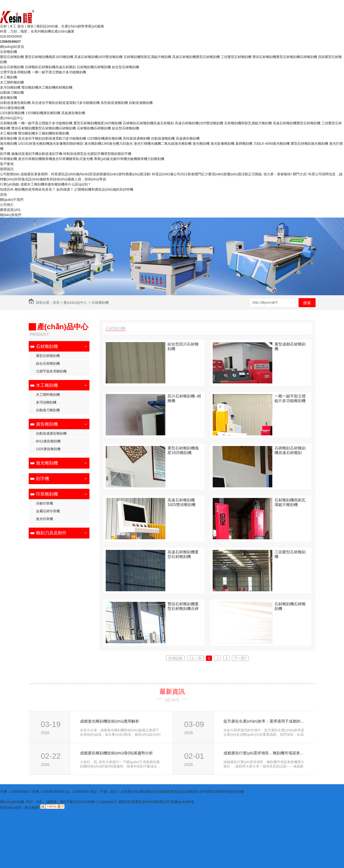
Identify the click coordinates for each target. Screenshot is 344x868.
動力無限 (32, 808)
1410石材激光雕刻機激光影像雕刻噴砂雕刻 (51, 143)
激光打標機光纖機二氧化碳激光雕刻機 (163, 143)
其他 (3, 194)
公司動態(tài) (10, 174)
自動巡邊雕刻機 (141, 103)
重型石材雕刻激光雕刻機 (309, 143)
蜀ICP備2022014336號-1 (79, 802)
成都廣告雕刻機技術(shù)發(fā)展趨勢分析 (116, 753)
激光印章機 (44, 519)
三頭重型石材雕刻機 (236, 57)
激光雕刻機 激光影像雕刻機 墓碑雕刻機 (222, 143)
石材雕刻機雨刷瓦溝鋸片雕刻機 (147, 57)
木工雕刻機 (9, 77)
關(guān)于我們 (12, 200)
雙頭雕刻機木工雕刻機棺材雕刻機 (47, 87)
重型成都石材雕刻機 (290, 346)
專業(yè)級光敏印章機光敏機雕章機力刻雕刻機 (129, 159)
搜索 (307, 303)
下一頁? (240, 658)
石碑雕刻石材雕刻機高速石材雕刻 (50, 67)
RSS (30, 802)
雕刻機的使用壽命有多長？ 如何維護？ (44, 189)
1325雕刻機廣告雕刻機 (43, 113)
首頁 (56, 303)
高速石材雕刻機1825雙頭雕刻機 (98, 57)
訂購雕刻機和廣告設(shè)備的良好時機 (104, 189)
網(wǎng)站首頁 (12, 47)
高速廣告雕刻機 (73, 113)
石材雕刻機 (9, 52)
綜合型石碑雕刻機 (125, 67)
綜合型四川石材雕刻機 (183, 346)
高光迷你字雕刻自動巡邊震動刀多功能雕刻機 (66, 103)
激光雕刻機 (9, 143)
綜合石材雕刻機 (12, 67)
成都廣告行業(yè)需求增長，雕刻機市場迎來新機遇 (264, 753)
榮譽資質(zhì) (10, 210)
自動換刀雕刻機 (12, 93)
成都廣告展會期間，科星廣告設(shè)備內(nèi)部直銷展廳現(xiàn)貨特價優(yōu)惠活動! (86, 174)
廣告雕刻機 (9, 98)
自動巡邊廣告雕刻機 (15, 103)
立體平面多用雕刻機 (15, 72)
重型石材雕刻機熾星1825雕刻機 (49, 57)
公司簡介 (7, 205)
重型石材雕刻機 (12, 57)
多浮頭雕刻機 (10, 87)
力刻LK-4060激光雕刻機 (272, 143)
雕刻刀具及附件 (51, 533)
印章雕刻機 (9, 159)
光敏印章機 (44, 503)
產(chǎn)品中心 (12, 118)
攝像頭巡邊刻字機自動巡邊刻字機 (37, 154)
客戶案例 (7, 164)
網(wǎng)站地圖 (12, 802)
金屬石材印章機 (48, 511)
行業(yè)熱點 (10, 184)
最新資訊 (172, 691)
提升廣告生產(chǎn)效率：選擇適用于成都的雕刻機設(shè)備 (264, 721)
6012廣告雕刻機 (12, 108)
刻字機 (5, 154)
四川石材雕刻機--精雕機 (184, 398)
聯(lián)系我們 (11, 215)
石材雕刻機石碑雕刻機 (94, 67)
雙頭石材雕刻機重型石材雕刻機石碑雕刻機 (285, 57)
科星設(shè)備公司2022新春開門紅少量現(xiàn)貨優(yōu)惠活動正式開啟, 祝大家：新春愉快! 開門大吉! (230, 174)
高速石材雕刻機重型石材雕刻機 (196, 57)
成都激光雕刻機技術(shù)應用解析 (110, 721)
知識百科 (7, 189)
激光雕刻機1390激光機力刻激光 (109, 143)
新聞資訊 (7, 169)
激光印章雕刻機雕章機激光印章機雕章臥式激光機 (55, 159)
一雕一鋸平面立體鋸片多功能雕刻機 (59, 72)
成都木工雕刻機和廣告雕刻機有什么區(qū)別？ (56, 184)
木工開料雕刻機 (12, 82)
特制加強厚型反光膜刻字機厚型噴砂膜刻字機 (97, 154)
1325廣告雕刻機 (12, 113)
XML (40, 802)
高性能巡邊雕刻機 (114, 103)
